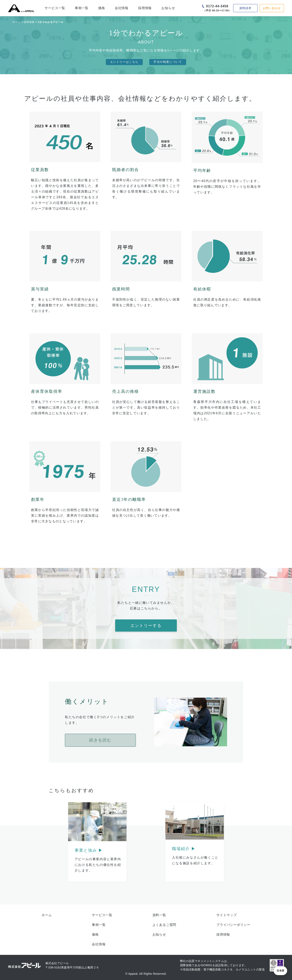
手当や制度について (168, 62)
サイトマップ (227, 915)
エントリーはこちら (124, 62)
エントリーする (146, 625)
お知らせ (168, 8)
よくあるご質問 (164, 925)
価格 (102, 8)
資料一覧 (159, 915)
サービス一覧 (55, 8)
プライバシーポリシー (233, 925)
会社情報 (122, 8)
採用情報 (145, 8)
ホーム (16, 22)
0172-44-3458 (217, 6)
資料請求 (245, 8)
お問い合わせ (272, 8)
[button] (280, 971)
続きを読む (100, 740)
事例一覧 (82, 8)
